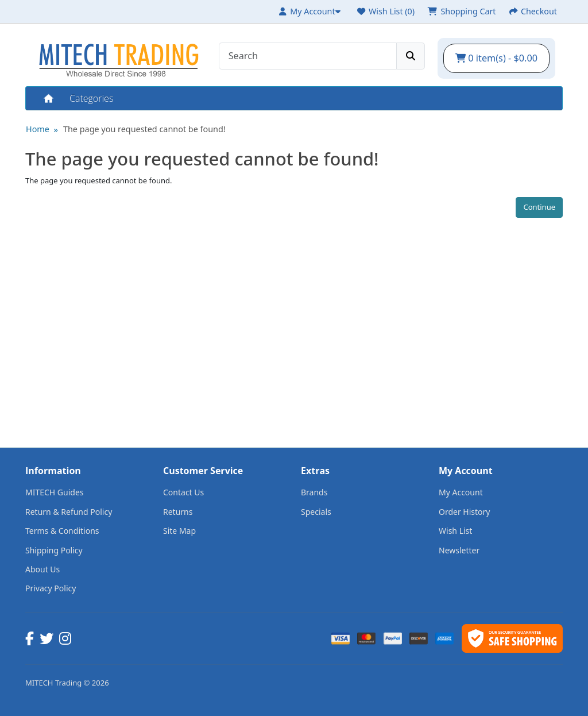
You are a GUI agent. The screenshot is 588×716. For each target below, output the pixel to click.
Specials (316, 512)
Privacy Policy (51, 588)
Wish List (455, 531)
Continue (539, 207)
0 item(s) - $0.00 (496, 58)
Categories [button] (91, 98)
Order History (465, 512)
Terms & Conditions (62, 531)
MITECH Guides (55, 492)
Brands (314, 492)
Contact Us (183, 492)
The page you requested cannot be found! (144, 129)
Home (48, 98)
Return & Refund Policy (69, 512)
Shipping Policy (54, 550)
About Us (42, 569)
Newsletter (459, 550)
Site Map (179, 531)
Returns (178, 512)
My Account (461, 492)
